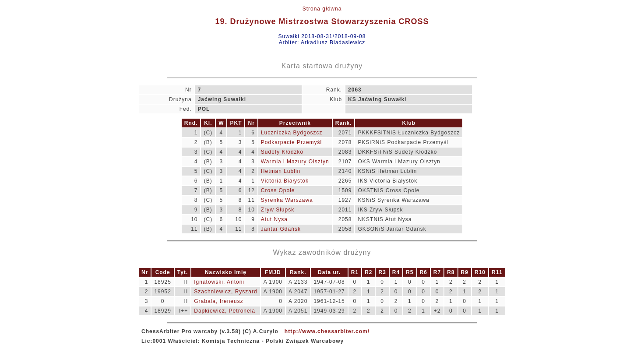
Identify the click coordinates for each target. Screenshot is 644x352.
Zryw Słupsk (278, 210)
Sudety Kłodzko (282, 152)
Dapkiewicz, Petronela (225, 311)
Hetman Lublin (281, 171)
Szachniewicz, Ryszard (225, 292)
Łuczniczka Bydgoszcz (292, 133)
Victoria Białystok (285, 181)
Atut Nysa (274, 219)
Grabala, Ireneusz (218, 301)
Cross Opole (278, 190)
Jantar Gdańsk (281, 229)
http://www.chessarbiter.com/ (327, 331)
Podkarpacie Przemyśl (291, 142)
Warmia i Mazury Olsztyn (295, 162)
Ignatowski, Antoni (219, 282)
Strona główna (322, 9)
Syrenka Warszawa (287, 200)
